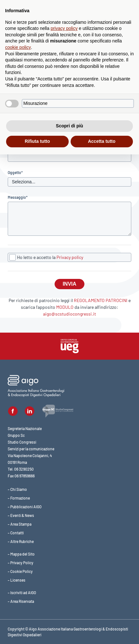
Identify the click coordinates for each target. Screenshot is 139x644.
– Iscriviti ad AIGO (22, 593)
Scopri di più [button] (69, 126)
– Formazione (19, 498)
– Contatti (16, 533)
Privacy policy (70, 257)
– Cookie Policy (20, 571)
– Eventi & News (21, 515)
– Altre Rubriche (21, 541)
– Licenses (17, 580)
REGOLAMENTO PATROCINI (101, 300)
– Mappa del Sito (21, 554)
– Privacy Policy (21, 563)
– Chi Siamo (17, 489)
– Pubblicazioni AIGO (25, 507)
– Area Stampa (20, 524)
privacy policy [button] (64, 28)
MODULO (65, 307)
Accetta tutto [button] (102, 141)
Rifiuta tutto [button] (37, 141)
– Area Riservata (21, 601)
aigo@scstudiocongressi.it (69, 314)
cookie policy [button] (18, 47)
